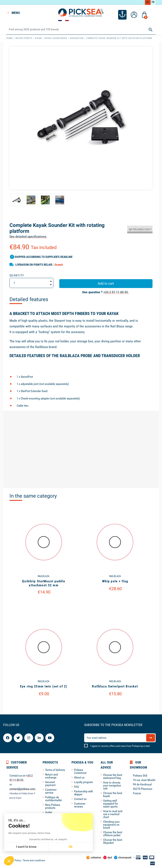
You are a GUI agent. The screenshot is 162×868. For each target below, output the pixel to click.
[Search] (81, 30)
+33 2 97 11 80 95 (116, 292)
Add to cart (106, 283)
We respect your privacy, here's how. (30, 833)
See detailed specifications (28, 236)
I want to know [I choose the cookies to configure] (26, 847)
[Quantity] (31, 283)
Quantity (17, 275)
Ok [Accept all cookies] (71, 847)
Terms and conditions (34, 860)
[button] (9, 861)
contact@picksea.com (22, 789)
